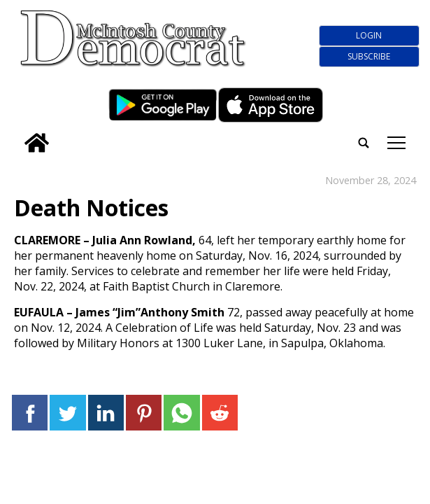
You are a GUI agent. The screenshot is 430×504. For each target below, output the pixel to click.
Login (369, 35)
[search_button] (16, 134)
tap (396, 143)
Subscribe (369, 56)
